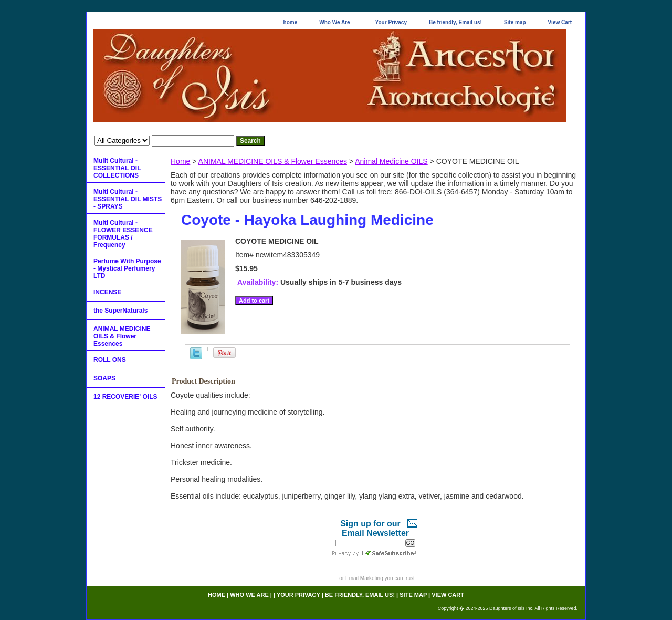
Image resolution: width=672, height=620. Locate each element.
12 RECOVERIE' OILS (125, 397)
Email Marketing (364, 578)
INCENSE (107, 292)
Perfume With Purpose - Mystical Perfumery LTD (127, 268)
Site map (515, 22)
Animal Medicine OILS (391, 161)
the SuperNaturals (120, 311)
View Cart (560, 22)
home (291, 22)
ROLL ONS (110, 360)
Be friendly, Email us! (455, 22)
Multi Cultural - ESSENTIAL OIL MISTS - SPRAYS (128, 199)
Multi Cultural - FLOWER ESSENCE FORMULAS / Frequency (123, 234)
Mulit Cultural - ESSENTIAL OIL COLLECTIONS (117, 168)
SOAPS (104, 378)
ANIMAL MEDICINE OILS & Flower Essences (273, 161)
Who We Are (334, 22)
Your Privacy (391, 22)
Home (180, 161)
